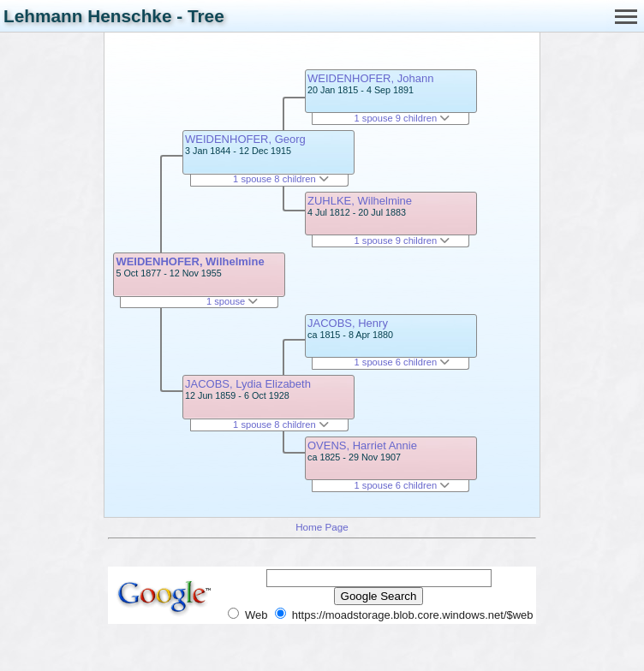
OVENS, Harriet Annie (362, 445)
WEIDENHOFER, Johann (370, 78)
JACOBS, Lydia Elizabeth (248, 384)
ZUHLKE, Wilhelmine (360, 201)
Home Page (322, 527)
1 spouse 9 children (402, 118)
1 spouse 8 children (281, 179)
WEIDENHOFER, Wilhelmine (190, 261)
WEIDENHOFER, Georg (245, 139)
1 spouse (232, 301)
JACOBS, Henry (348, 323)
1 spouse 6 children (402, 362)
